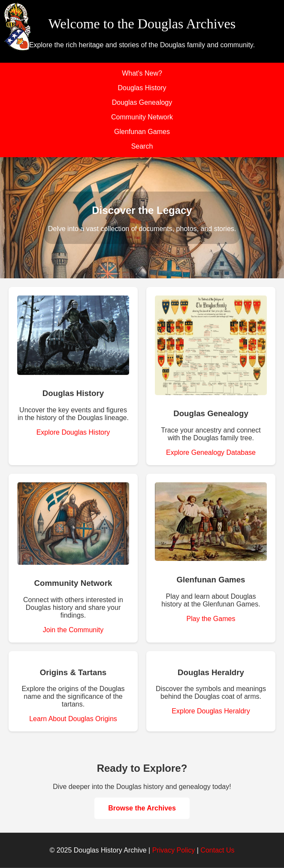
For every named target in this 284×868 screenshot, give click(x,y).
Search (142, 146)
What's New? (142, 73)
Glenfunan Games (142, 132)
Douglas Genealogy (142, 102)
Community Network (142, 117)
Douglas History (142, 88)
